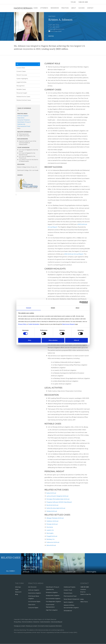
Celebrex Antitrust (52, 521)
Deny (30, 340)
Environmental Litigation (53, 599)
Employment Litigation (53, 595)
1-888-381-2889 (83, 2)
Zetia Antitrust (51, 545)
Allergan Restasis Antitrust (55, 518)
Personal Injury (68, 593)
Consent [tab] (29, 308)
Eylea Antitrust (51, 493)
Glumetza (50, 527)
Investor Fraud (68, 590)
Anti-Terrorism (32, 587)
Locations (83, 589)
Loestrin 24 (50, 530)
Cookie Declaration (48, 622)
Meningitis (50, 533)
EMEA (82, 599)
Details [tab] (53, 308)
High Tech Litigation (52, 610)
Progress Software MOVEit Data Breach (59, 502)
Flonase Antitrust (52, 524)
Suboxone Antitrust (53, 542)
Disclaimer (38, 622)
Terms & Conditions (29, 622)
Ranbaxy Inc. (51, 539)
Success (82, 8)
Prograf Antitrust (52, 536)
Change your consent (20, 626)
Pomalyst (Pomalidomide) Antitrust (58, 499)
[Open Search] (91, 2)
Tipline (73, 2)
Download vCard (56, 31)
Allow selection (53, 340)
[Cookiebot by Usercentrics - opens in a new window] (81, 302)
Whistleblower (68, 611)
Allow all (76, 340)
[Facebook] (14, 2)
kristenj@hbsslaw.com (57, 29)
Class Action (21, 118)
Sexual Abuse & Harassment (72, 599)
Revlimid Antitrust (52, 505)
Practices (65, 8)
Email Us (83, 592)
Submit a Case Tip (85, 594)
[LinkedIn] (19, 2)
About (74, 8)
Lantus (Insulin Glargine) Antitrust (57, 496)
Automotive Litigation (35, 593)
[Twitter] (17, 2)
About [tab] (77, 308)
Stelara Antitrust (52, 511)
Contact (91, 8)
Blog (17, 594)
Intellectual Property (70, 587)
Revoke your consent (33, 626)
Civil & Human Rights (34, 602)
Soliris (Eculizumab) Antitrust (56, 508)
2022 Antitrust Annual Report (74, 254)
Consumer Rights (33, 608)
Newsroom (55, 8)
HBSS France (84, 602)
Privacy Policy (18, 622)
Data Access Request (60, 622)
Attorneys (45, 8)
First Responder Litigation (53, 602)
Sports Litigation (69, 602)
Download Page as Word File (16, 195)
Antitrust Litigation (23, 116)
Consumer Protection (24, 120)
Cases (36, 8)
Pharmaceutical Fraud (24, 126)
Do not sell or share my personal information (53, 626)
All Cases (10, 571)
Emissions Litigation (52, 592)
